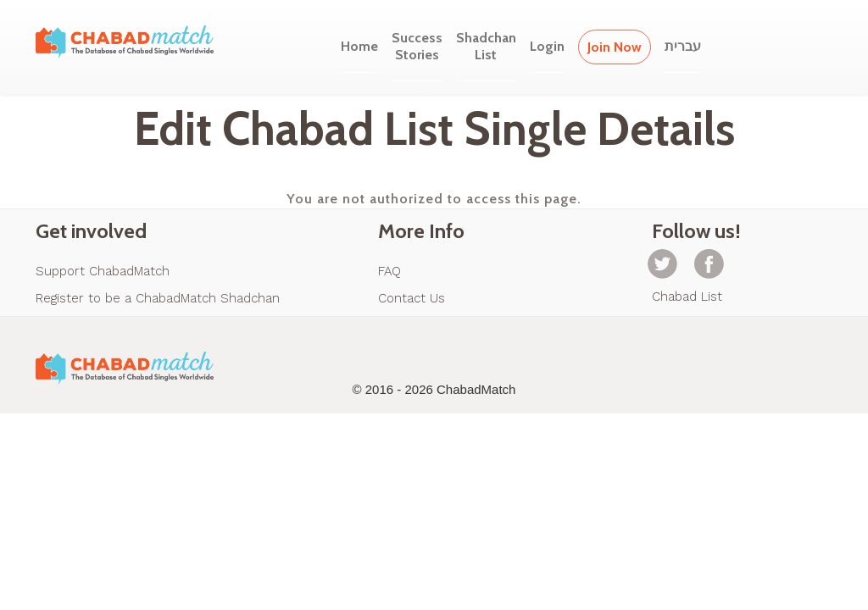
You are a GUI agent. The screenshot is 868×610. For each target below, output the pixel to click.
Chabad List (687, 297)
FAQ (389, 271)
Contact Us (412, 298)
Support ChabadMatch (103, 271)
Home (359, 46)
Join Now (615, 47)
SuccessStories (417, 46)
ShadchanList (486, 46)
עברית (683, 46)
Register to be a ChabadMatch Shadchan (158, 298)
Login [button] (547, 46)
